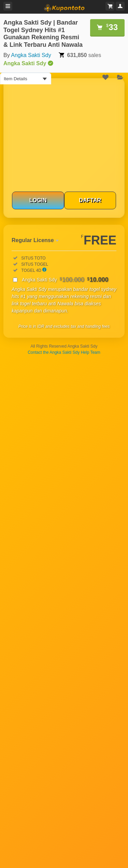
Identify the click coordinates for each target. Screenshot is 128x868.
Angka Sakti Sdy (31, 55)
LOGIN (38, 200)
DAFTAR (90, 200)
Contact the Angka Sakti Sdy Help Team (64, 352)
